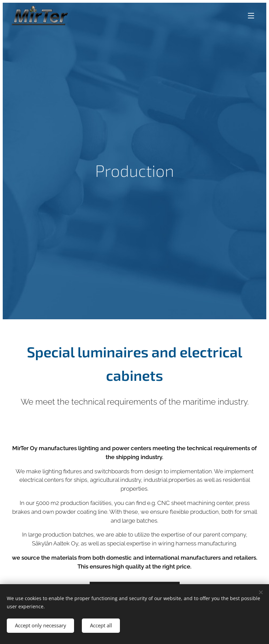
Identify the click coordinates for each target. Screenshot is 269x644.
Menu (251, 16)
